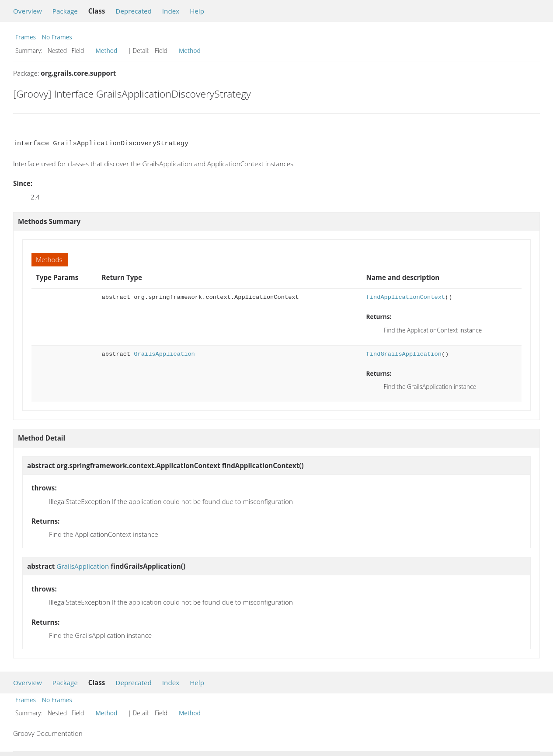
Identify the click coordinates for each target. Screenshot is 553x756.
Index (171, 11)
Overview (28, 11)
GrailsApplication (164, 354)
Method (107, 51)
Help (197, 11)
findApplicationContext (406, 297)
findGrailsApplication (404, 354)
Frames (26, 37)
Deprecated (134, 11)
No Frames (57, 37)
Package (65, 11)
